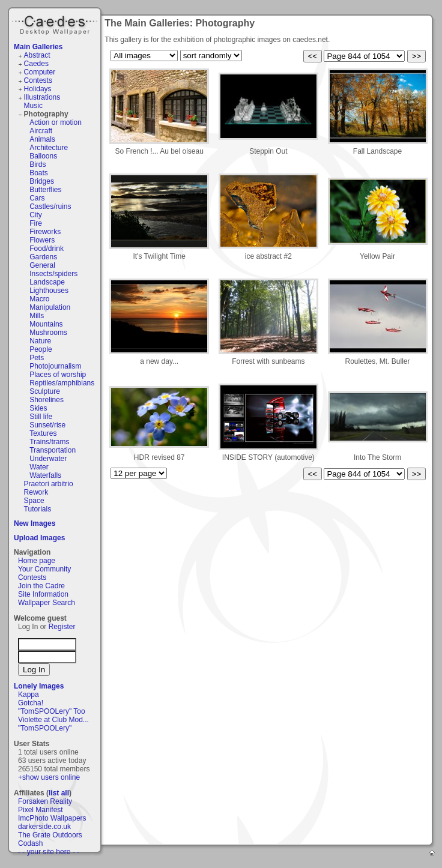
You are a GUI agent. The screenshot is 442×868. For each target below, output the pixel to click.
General (42, 265)
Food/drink (47, 249)
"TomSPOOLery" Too (52, 711)
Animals (42, 139)
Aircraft (41, 131)
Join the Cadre (41, 586)
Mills (37, 316)
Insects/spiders (53, 274)
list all (59, 793)
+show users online (49, 777)
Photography (46, 114)
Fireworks (45, 232)
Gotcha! (31, 703)
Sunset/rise (47, 425)
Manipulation (50, 307)
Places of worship (58, 375)
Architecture (49, 148)
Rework (36, 492)
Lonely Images (39, 686)
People (41, 349)
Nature (40, 341)
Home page (37, 561)
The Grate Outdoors (50, 835)
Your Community (44, 569)
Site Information (43, 594)
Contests (38, 80)
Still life (41, 417)
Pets (37, 358)
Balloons (43, 156)
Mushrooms (48, 333)
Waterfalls (45, 475)
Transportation (53, 450)
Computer (40, 72)
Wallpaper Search (47, 603)
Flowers (42, 240)
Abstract (37, 55)
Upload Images (39, 538)
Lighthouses (49, 291)
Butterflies (45, 190)
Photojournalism (55, 366)
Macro (39, 299)
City (36, 215)
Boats (39, 173)
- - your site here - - (49, 852)
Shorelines (47, 400)
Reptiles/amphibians (62, 383)
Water (39, 467)
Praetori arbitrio (49, 484)
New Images (35, 523)
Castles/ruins (50, 206)
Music (33, 106)
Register (62, 627)
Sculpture (45, 391)
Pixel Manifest (41, 810)
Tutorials (38, 509)
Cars (37, 198)
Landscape (47, 282)
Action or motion (56, 122)
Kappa (29, 695)
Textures (43, 433)
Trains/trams (49, 442)
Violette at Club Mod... (53, 720)
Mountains (46, 324)
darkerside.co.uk (44, 827)
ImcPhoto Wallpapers (52, 818)
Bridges (42, 181)
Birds (38, 164)
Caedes (56, 23)
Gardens (43, 257)
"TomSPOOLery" (45, 728)
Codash (30, 843)
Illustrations (42, 97)
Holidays (38, 89)
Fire (36, 223)
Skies (38, 408)
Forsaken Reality (45, 801)
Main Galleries (38, 47)
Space (34, 501)
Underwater (48, 459)
